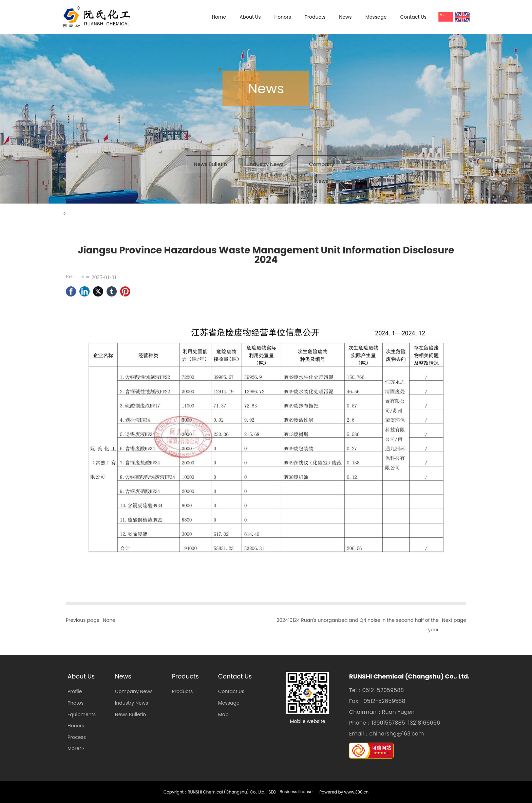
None (109, 620)
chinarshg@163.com (396, 734)
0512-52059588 (383, 690)
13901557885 (388, 723)
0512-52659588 (385, 701)
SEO (273, 792)
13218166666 (424, 723)
